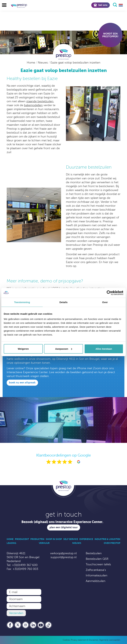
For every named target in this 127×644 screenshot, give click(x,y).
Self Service (71, 539)
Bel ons (101, 5)
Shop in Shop (54, 539)
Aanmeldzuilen (96, 581)
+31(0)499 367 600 (25, 565)
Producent (22, 539)
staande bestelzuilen (40, 101)
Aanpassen (64, 349)
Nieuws (43, 63)
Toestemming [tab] (22, 302)
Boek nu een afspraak (22, 383)
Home (31, 63)
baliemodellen (33, 105)
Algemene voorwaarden (110, 640)
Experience (86, 539)
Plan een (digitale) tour (64, 527)
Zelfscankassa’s (96, 570)
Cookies (66, 640)
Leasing (11, 543)
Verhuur (44, 543)
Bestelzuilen (94, 553)
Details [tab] (63, 302)
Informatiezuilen (97, 575)
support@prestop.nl (63, 557)
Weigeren (23, 349)
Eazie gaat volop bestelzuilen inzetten (75, 63)
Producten (37, 539)
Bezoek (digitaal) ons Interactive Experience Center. (62, 522)
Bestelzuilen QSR (97, 559)
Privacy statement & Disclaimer (85, 640)
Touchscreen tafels (98, 564)
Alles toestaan (104, 349)
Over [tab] (105, 302)
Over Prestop (112, 543)
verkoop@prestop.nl (63, 553)
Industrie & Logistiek (107, 539)
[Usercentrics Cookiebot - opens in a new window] (109, 293)
